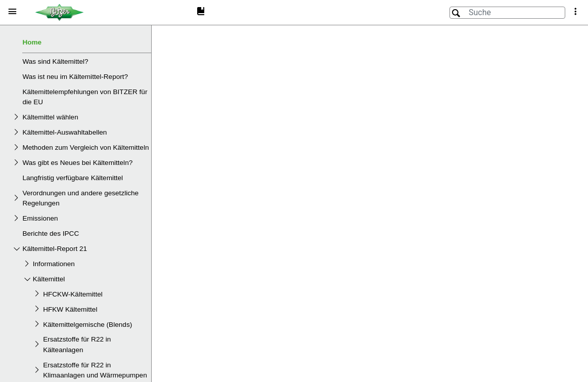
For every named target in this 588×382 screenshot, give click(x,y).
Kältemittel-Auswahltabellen (64, 132)
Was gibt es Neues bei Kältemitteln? (77, 163)
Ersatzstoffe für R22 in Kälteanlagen (77, 344)
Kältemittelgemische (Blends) (87, 325)
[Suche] (507, 13)
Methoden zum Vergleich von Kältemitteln (85, 147)
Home (32, 42)
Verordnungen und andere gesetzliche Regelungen (80, 198)
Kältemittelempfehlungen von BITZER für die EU (85, 97)
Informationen (54, 264)
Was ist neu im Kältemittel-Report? (75, 77)
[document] (370, 202)
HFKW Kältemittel (70, 309)
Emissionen (40, 218)
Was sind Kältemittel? (55, 61)
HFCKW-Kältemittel (73, 294)
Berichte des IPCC (51, 234)
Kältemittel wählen (50, 117)
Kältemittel (49, 279)
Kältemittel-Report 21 (55, 249)
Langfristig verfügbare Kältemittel (73, 178)
